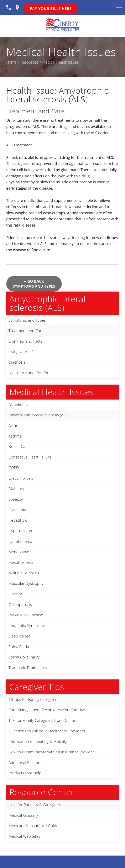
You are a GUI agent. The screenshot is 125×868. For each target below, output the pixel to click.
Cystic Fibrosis (21, 478)
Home (11, 62)
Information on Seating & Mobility (38, 741)
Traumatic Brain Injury (28, 668)
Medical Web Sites (24, 836)
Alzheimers (18, 405)
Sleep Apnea (19, 636)
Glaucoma (17, 510)
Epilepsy (16, 499)
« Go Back (34, 284)
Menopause (19, 552)
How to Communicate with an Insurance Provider (51, 752)
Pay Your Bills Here (51, 9)
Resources (29, 62)
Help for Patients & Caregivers (35, 805)
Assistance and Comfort (29, 373)
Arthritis (15, 425)
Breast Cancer (21, 446)
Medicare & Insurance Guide (33, 826)
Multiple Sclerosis (24, 573)
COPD (14, 468)
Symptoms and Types (27, 320)
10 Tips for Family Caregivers (34, 699)
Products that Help (25, 773)
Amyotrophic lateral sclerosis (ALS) (39, 415)
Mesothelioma (21, 562)
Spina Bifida (19, 647)
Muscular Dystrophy (26, 583)
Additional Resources (27, 763)
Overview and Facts (25, 341)
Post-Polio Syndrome (27, 625)
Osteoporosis (20, 604)
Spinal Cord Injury (24, 657)
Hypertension (20, 531)
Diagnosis (17, 362)
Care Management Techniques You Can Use (47, 710)
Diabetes (16, 489)
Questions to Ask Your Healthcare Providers (47, 731)
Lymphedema (20, 541)
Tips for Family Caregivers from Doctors (43, 720)
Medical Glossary (23, 815)
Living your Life (22, 352)
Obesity (15, 594)
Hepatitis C (18, 520)
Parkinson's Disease (26, 615)
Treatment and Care (26, 331)
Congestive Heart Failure (30, 457)
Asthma (15, 436)
